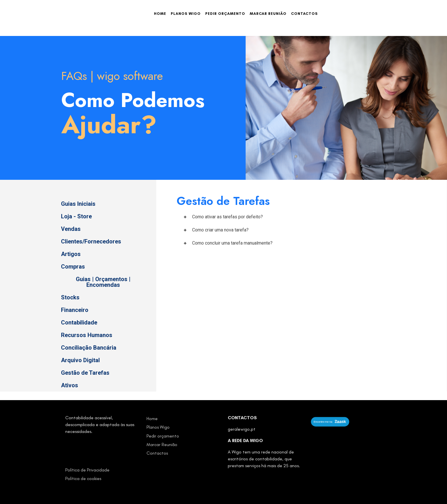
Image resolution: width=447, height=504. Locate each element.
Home (160, 14)
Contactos (304, 14)
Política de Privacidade (87, 470)
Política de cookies (83, 478)
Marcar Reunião (268, 14)
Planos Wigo (186, 14)
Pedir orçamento (225, 14)
